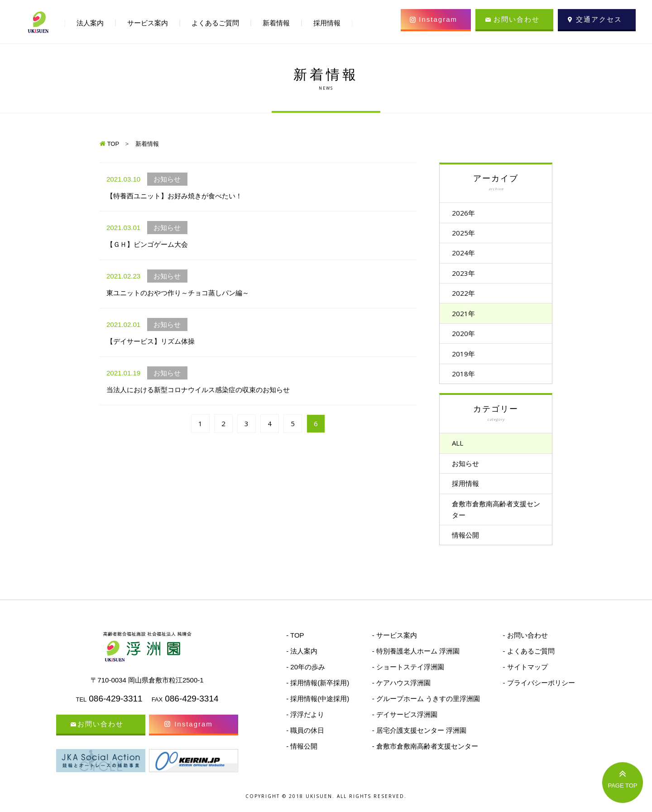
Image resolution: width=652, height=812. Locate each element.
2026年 (467, 213)
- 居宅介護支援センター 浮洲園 (419, 740)
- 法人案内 (302, 661)
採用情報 (469, 491)
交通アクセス (599, 19)
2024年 (467, 255)
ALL (461, 450)
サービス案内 (148, 23)
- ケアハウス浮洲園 (401, 693)
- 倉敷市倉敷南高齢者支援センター (425, 756)
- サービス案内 (395, 645)
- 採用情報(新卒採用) (318, 693)
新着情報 (276, 23)
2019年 (467, 359)
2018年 (467, 380)
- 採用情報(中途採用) (318, 709)
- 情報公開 (302, 756)
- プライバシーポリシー (539, 693)
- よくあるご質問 (528, 661)
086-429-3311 (115, 709)
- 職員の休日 (305, 740)
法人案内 (90, 23)
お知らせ (469, 471)
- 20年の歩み (306, 677)
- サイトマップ (525, 677)
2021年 (467, 317)
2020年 (467, 338)
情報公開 (469, 544)
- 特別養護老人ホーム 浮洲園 (416, 661)
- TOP (295, 645)
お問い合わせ (517, 19)
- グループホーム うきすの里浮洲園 (426, 709)
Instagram (438, 19)
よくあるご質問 (215, 23)
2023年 (467, 275)
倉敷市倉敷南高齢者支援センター (496, 518)
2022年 (467, 296)
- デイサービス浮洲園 (405, 724)
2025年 (467, 234)
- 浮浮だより (305, 724)
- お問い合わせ (525, 645)
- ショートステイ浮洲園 (408, 677)
